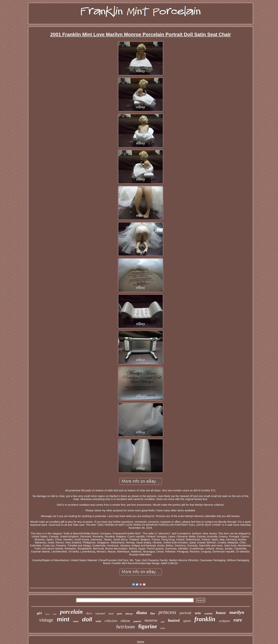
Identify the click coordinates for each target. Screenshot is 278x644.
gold (163, 622)
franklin (205, 619)
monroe (151, 620)
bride (163, 628)
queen (187, 621)
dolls (55, 614)
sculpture (224, 621)
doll (87, 619)
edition (125, 621)
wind (98, 621)
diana (141, 613)
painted (137, 621)
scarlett (208, 614)
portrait (186, 613)
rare (238, 620)
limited (174, 620)
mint (63, 619)
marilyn (237, 612)
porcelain (71, 612)
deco (89, 613)
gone (119, 614)
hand (111, 614)
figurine (148, 626)
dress (47, 614)
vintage (46, 620)
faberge (129, 614)
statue (76, 621)
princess (167, 612)
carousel (100, 613)
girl (39, 613)
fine (153, 613)
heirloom (125, 627)
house (221, 613)
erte (198, 613)
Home (141, 642)
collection (111, 621)
